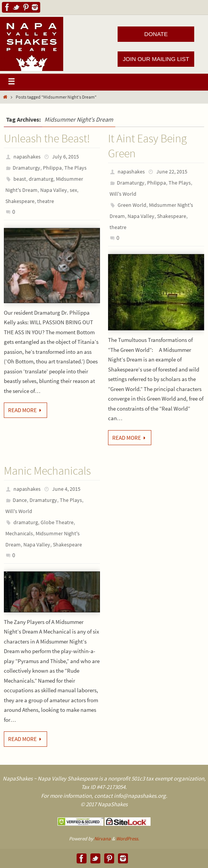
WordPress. (128, 839)
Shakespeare (20, 201)
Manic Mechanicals (47, 470)
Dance (20, 500)
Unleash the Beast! (47, 138)
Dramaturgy (26, 168)
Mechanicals (19, 533)
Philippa (52, 168)
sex (73, 190)
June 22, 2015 (172, 172)
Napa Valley (54, 190)
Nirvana (102, 839)
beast (20, 179)
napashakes (27, 157)
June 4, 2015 (66, 489)
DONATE (156, 34)
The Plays (75, 168)
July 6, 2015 (66, 157)
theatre (46, 201)
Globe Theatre (57, 522)
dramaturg (41, 179)
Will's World (123, 194)
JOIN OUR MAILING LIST (156, 59)
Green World (132, 205)
